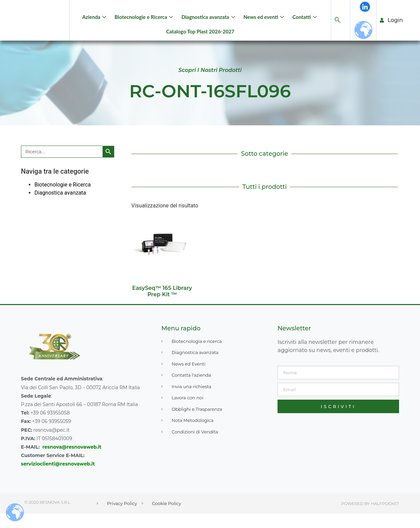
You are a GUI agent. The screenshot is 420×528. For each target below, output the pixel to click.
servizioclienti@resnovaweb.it (58, 478)
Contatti (305, 24)
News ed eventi (265, 24)
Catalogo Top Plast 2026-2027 (200, 39)
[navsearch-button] (338, 28)
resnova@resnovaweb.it (72, 461)
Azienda (95, 24)
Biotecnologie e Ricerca (145, 24)
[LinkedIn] (365, 21)
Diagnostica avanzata (209, 24)
